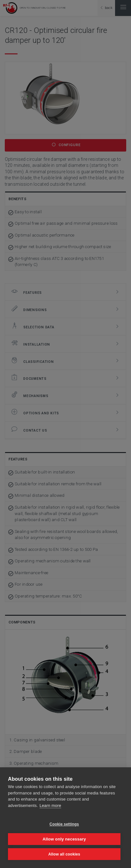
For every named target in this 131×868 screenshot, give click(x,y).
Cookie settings (64, 824)
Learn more (50, 805)
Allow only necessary (64, 839)
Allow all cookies (64, 854)
